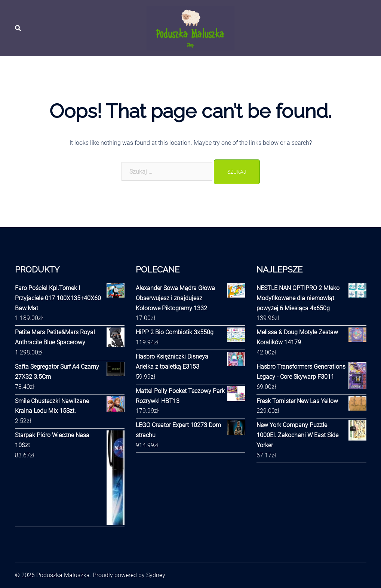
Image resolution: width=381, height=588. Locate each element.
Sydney (156, 575)
